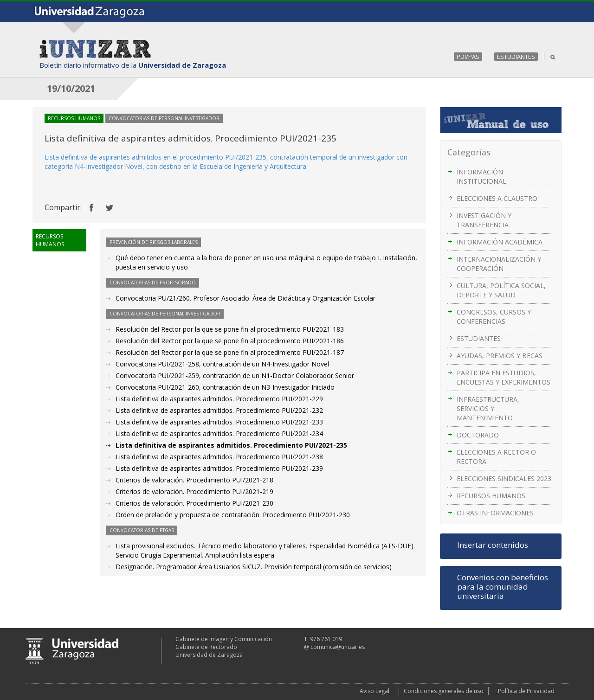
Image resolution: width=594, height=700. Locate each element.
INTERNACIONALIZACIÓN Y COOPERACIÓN (499, 264)
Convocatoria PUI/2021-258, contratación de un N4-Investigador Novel (222, 364)
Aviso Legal (374, 691)
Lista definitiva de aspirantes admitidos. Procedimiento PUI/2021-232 (219, 410)
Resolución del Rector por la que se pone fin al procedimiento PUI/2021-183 (230, 329)
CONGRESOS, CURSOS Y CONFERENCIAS (494, 317)
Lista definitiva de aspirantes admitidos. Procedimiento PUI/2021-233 (219, 422)
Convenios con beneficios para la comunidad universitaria (503, 587)
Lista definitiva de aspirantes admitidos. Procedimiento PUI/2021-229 (219, 399)
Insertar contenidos (493, 545)
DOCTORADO (478, 435)
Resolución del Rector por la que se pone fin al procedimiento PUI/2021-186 (230, 341)
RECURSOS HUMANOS (491, 496)
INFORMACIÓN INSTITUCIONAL (481, 177)
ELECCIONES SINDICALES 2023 (504, 478)
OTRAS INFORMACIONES (495, 513)
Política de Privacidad (526, 691)
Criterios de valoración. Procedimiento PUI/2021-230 (194, 503)
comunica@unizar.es (338, 647)
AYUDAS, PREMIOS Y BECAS (500, 356)
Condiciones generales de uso (444, 691)
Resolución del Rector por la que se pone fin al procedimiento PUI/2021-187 (230, 352)
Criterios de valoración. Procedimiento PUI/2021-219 (194, 491)
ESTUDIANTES (516, 57)
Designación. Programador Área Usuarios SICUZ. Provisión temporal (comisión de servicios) (254, 567)
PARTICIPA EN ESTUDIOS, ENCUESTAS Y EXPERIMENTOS (504, 377)
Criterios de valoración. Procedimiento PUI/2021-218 (194, 480)
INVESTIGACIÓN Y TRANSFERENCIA (484, 220)
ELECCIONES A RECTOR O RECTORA (496, 457)
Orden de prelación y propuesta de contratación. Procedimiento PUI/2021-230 (233, 515)
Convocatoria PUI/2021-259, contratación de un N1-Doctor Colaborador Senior (235, 376)
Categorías (469, 152)
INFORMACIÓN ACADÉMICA (500, 242)
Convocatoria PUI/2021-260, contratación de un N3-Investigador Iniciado (225, 387)
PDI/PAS (468, 57)
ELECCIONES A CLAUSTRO (497, 198)
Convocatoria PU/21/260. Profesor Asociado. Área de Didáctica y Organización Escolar (245, 298)
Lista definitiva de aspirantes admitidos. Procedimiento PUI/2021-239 (219, 468)
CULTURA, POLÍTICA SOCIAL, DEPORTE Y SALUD (501, 290)
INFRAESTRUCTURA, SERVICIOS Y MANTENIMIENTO (488, 408)
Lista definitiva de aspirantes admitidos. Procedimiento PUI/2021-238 (219, 457)
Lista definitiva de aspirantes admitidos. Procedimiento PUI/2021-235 (231, 445)
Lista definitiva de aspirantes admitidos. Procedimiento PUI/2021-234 (219, 433)
